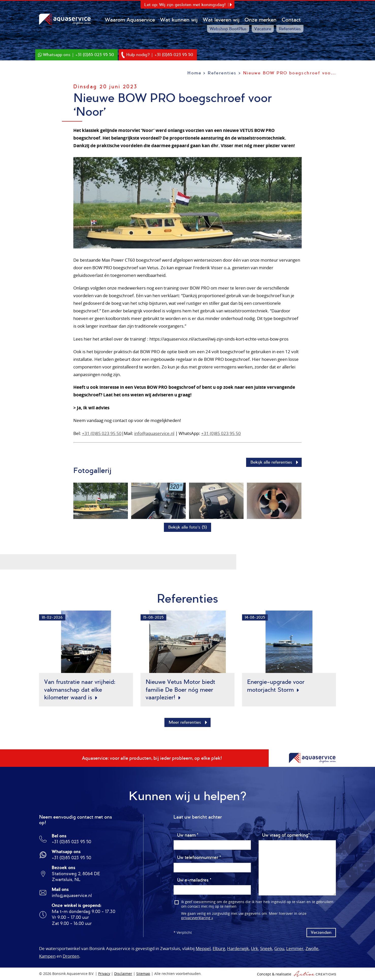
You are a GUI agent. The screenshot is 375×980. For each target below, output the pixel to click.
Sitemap (143, 974)
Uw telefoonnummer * (199, 858)
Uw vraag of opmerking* (286, 835)
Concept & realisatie (296, 974)
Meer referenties (185, 723)
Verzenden (321, 933)
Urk (254, 949)
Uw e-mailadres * (194, 880)
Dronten (71, 956)
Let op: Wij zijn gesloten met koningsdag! (185, 5)
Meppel (203, 949)
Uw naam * (188, 835)
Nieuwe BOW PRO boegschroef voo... (289, 73)
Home (194, 73)
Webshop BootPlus (228, 29)
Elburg (219, 949)
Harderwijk (238, 949)
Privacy (104, 974)
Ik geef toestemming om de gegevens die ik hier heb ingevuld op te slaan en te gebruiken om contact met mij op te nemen (257, 905)
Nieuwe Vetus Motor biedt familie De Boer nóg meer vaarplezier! (180, 690)
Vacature (263, 29)
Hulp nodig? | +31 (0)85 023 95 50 (160, 55)
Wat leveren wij (221, 20)
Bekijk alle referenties (271, 462)
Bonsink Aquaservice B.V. (66, 19)
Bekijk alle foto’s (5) (188, 527)
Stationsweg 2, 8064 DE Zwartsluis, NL (76, 877)
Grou (279, 949)
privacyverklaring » (197, 918)
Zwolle (312, 949)
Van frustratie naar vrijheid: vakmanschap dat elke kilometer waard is (80, 690)
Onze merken (261, 20)
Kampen (47, 956)
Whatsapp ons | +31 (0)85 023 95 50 (78, 55)
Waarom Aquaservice (130, 20)
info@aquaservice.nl (154, 433)
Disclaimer (123, 974)
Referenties (290, 29)
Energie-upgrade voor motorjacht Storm (276, 686)
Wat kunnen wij (179, 20)
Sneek (266, 949)
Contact (292, 20)
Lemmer (295, 949)
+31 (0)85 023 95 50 (102, 433)
